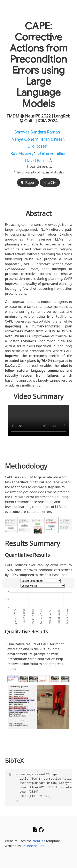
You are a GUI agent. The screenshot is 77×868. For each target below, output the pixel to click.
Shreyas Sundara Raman (37, 132)
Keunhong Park (34, 846)
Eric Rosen (37, 146)
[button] (72, 5)
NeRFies (39, 841)
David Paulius (37, 160)
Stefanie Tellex (51, 153)
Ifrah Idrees (52, 139)
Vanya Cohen (24, 139)
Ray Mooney (22, 153)
